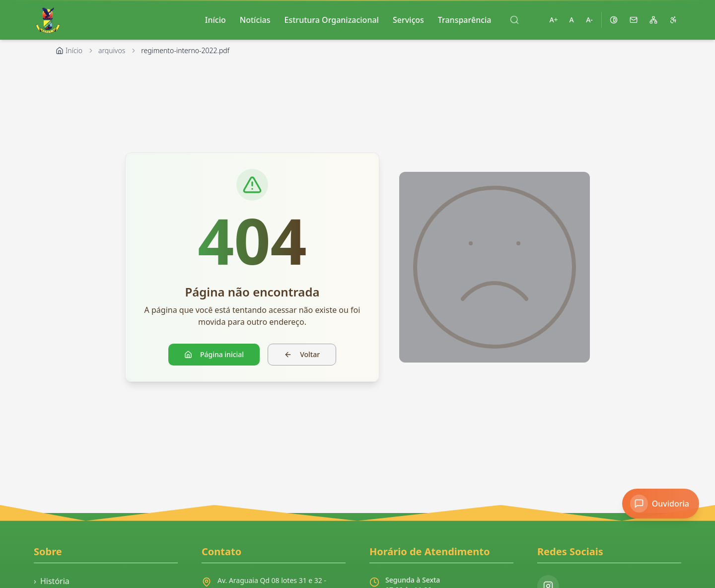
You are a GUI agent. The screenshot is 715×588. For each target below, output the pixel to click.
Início (215, 20)
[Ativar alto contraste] (614, 20)
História (52, 581)
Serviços (408, 20)
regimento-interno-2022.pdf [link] (185, 50)
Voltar (302, 354)
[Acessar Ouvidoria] (661, 504)
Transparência (465, 20)
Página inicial (214, 354)
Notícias (255, 20)
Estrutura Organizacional (332, 20)
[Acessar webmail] (634, 20)
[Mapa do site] (653, 20)
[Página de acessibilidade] (673, 20)
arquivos (112, 50)
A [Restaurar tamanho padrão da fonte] (571, 20)
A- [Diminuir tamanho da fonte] (589, 20)
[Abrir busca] (514, 20)
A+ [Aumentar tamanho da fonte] (553, 20)
